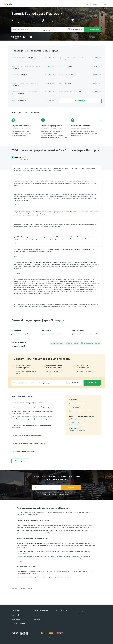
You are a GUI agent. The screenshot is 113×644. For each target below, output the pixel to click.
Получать (71, 488)
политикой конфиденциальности (61, 495)
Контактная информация (18, 623)
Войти (106, 4)
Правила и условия (59, 638)
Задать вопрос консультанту (82, 411)
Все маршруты (80, 101)
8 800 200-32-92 (74, 423)
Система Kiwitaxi (16, 611)
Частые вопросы (16, 619)
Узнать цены (92, 29)
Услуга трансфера (16, 615)
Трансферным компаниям (41, 611)
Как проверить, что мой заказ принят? (27, 435)
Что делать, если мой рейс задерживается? (29, 443)
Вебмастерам (38, 619)
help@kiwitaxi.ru (78, 407)
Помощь (95, 4)
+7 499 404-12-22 (75, 428)
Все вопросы (20, 461)
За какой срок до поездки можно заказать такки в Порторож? (31, 426)
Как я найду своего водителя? (23, 452)
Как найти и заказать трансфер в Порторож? (29, 403)
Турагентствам (38, 615)
